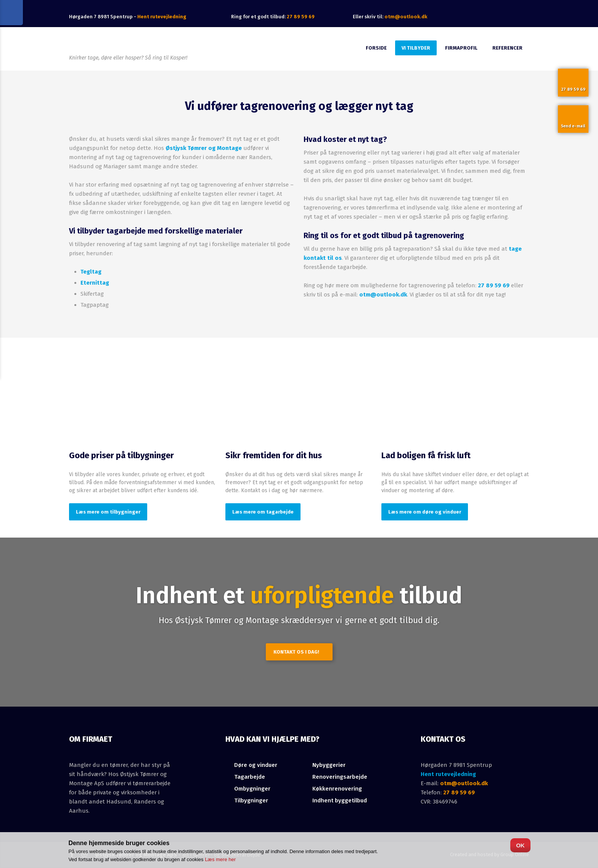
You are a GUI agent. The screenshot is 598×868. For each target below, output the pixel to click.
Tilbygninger (251, 800)
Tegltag (91, 272)
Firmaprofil (461, 48)
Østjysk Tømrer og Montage (204, 148)
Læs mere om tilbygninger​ (108, 512)
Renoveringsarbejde (340, 777)
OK (520, 845)
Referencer (507, 48)
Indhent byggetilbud (340, 800)
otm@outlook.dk (406, 17)
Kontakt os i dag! (296, 652)
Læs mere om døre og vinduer (425, 512)
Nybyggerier (329, 765)
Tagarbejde (250, 777)
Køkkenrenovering (337, 789)
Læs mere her (220, 859)
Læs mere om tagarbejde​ (263, 512)
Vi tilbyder (416, 48)
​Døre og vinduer (256, 765)
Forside (376, 48)
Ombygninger (252, 789)
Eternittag (95, 283)
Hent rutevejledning (448, 774)
